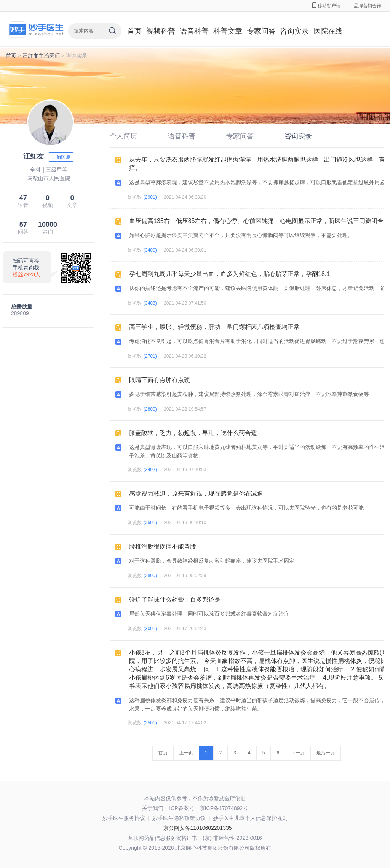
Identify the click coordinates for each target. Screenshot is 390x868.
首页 (134, 31)
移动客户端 (326, 6)
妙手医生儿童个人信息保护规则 (250, 818)
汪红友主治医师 (41, 56)
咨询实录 (294, 31)
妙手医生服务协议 (124, 818)
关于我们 (153, 808)
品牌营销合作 (368, 6)
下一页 (298, 753)
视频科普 (161, 31)
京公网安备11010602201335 (197, 828)
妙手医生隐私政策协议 (179, 818)
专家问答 (261, 31)
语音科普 (194, 31)
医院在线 (328, 31)
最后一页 (326, 753)
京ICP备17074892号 (224, 808)
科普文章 (228, 31)
